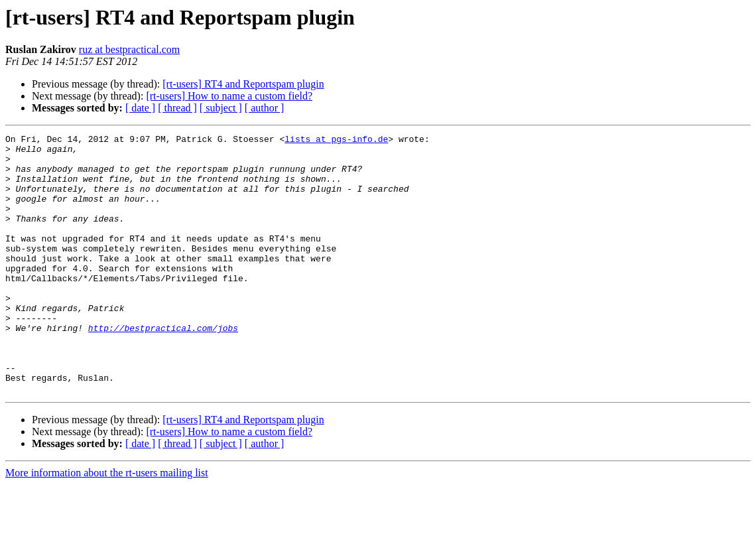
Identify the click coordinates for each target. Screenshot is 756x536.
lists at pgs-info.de (336, 141)
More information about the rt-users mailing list (107, 524)
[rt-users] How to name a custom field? (229, 96)
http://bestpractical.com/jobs (163, 368)
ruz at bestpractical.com (129, 49)
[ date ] (140, 108)
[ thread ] (177, 108)
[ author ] (265, 108)
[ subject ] (221, 108)
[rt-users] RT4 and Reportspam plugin (243, 84)
